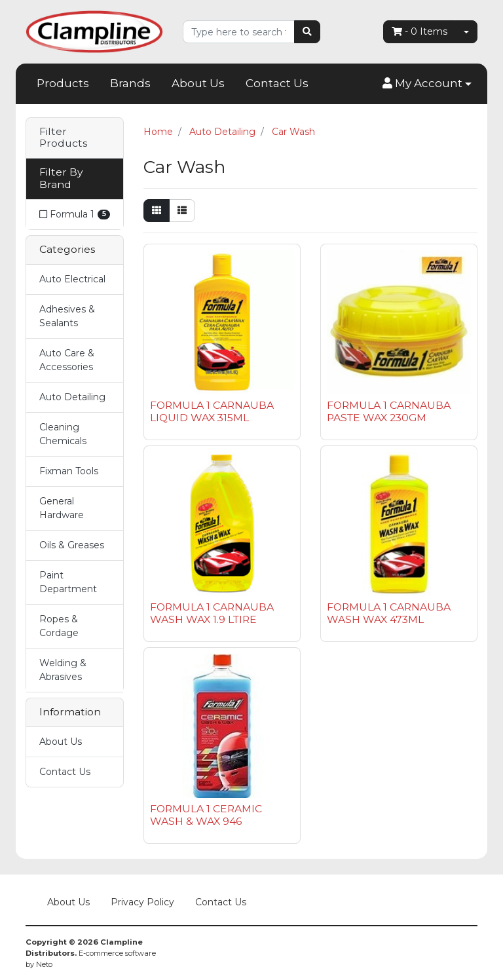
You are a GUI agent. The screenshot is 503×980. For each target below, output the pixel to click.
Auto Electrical (72, 279)
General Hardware (62, 508)
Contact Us (277, 83)
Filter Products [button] (63, 138)
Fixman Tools (69, 471)
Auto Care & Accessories (67, 360)
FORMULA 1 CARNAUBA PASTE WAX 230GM (389, 411)
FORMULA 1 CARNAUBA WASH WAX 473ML (389, 613)
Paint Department (68, 582)
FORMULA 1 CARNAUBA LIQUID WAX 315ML (212, 411)
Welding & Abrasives (63, 670)
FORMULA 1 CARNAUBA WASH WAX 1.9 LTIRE (212, 613)
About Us (198, 83)
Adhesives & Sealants (67, 316)
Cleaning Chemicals (63, 434)
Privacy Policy (142, 902)
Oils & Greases (72, 545)
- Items (419, 31)
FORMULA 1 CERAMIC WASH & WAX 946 (206, 815)
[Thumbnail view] (157, 211)
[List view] (182, 211)
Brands (130, 83)
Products (63, 83)
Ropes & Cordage (59, 626)
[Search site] (307, 32)
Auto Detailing (72, 397)
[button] (427, 84)
